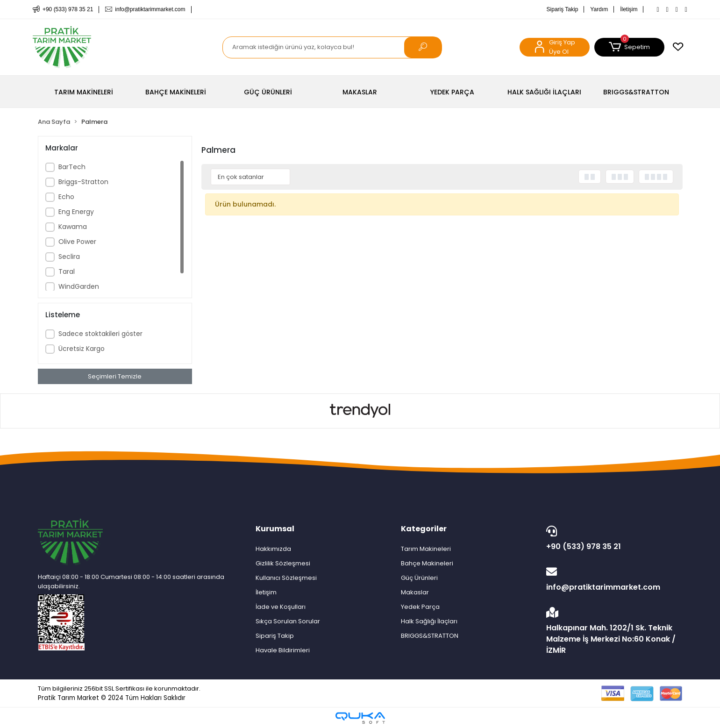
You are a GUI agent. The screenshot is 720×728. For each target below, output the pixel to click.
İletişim (629, 9)
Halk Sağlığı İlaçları (429, 621)
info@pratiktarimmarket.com (612, 579)
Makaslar (415, 592)
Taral (67, 271)
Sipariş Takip (563, 9)
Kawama (73, 227)
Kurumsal (275, 529)
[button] (629, 47)
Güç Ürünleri (419, 578)
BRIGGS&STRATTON (430, 636)
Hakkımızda (273, 549)
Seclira (69, 257)
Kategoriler (424, 529)
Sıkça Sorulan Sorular (288, 621)
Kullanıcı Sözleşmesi (286, 578)
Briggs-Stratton (83, 182)
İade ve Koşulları (281, 607)
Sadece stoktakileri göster (100, 334)
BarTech (72, 167)
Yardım (599, 9)
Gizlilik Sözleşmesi (283, 563)
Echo (66, 197)
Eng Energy (76, 212)
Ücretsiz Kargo (82, 349)
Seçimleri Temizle (115, 376)
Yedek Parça (420, 607)
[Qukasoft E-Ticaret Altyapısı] (360, 718)
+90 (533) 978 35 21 (612, 539)
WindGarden (79, 286)
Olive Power (77, 242)
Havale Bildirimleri (283, 650)
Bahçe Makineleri (427, 563)
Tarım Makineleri (426, 549)
